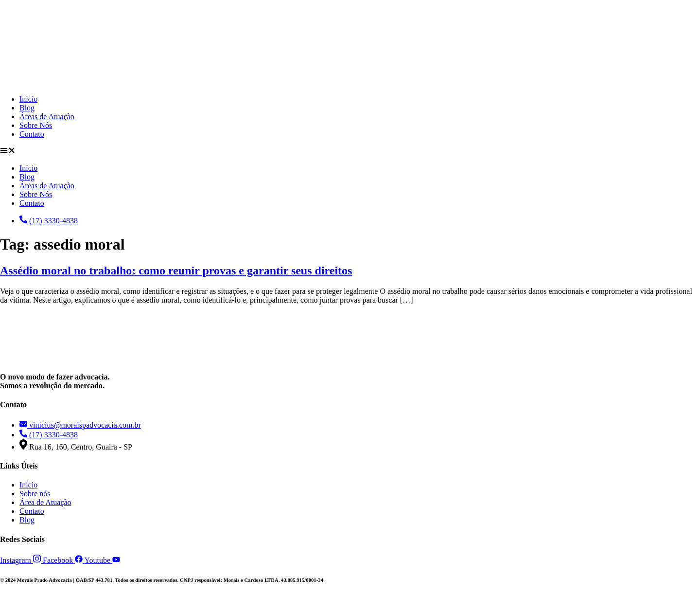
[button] (350, 151)
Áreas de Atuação (47, 117)
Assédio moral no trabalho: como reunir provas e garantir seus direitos (176, 270)
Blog (27, 108)
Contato (32, 134)
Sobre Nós (36, 125)
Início (28, 99)
